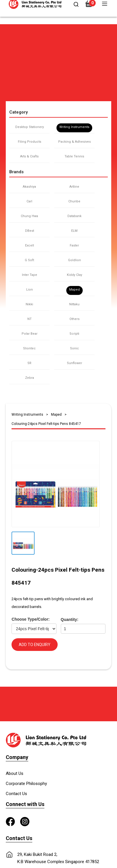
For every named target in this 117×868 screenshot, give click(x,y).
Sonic (74, 348)
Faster (74, 245)
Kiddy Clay (74, 275)
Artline (74, 187)
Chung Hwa (29, 216)
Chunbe (74, 201)
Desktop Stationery (30, 127)
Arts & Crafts (29, 156)
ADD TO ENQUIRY (35, 645)
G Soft (29, 260)
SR (29, 363)
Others (74, 319)
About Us (15, 773)
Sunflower (74, 363)
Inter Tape (30, 275)
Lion (30, 290)
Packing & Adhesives (74, 142)
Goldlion (74, 260)
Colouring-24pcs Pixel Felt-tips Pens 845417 (46, 424)
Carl (29, 201)
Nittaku (74, 304)
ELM (74, 231)
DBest (30, 231)
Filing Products (30, 142)
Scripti (74, 334)
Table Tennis (74, 156)
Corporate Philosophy (26, 784)
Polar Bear (30, 334)
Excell (30, 245)
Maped (74, 290)
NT (30, 319)
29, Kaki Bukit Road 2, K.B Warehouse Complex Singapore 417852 (58, 858)
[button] (8, 27)
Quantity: (70, 620)
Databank (74, 216)
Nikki (29, 304)
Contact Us (16, 794)
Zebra (30, 378)
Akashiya (29, 187)
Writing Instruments (74, 127)
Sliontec (29, 348)
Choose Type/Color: (31, 619)
